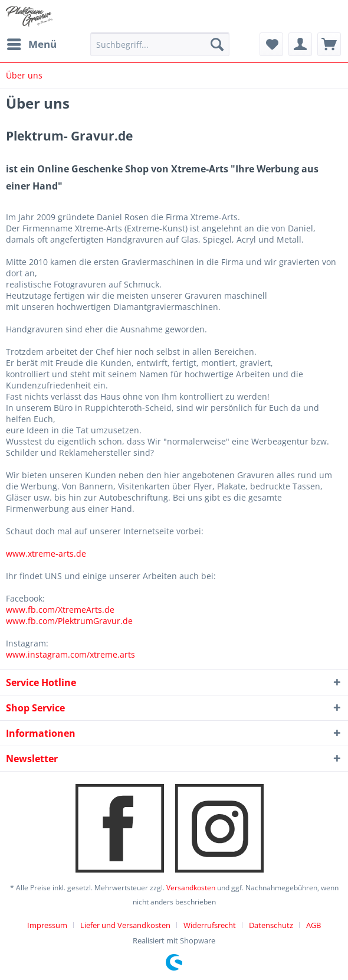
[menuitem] (31, 44)
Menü (32, 43)
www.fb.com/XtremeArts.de (60, 610)
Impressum (47, 925)
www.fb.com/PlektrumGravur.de (69, 621)
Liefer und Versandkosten (125, 925)
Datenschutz (271, 925)
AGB (313, 925)
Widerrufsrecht (210, 925)
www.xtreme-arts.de (46, 553)
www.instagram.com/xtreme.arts (70, 654)
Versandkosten (191, 888)
